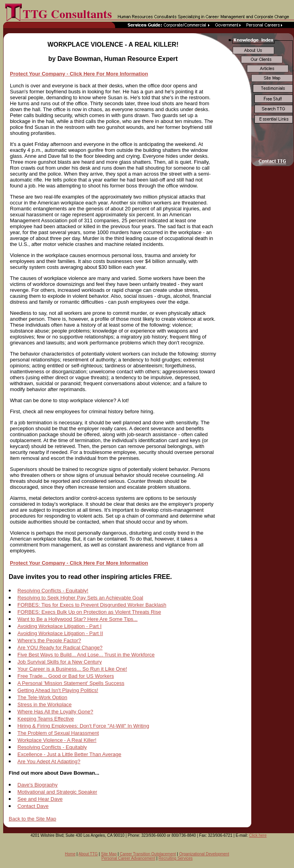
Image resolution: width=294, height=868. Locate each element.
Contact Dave (33, 806)
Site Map (109, 854)
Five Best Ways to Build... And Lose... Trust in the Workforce (86, 655)
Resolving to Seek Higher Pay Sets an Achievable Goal (80, 598)
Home (70, 854)
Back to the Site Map (32, 819)
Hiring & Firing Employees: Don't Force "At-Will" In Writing (83, 726)
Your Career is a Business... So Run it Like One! (72, 669)
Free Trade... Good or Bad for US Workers (66, 676)
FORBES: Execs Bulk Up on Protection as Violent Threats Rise (89, 612)
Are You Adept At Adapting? (49, 761)
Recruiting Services (176, 858)
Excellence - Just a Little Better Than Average (69, 754)
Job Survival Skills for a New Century (60, 662)
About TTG (88, 854)
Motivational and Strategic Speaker (57, 792)
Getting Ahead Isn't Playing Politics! (58, 690)
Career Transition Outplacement (148, 854)
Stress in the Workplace (45, 704)
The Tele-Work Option (42, 697)
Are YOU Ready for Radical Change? (60, 648)
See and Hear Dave (40, 799)
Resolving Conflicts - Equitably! (53, 591)
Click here (258, 835)
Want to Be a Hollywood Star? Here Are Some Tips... (78, 619)
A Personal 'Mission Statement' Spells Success (71, 683)
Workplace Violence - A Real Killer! (57, 740)
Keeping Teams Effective (46, 719)
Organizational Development (204, 854)
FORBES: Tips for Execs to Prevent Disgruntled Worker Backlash (92, 605)
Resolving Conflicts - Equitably (52, 747)
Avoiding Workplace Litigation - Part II (60, 633)
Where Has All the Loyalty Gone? (55, 712)
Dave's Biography (37, 785)
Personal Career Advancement (128, 858)
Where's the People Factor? (49, 640)
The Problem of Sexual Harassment (58, 733)
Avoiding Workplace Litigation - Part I (60, 626)
